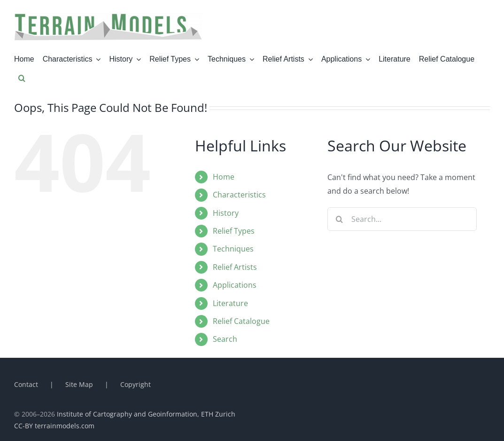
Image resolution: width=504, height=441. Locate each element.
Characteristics (239, 195)
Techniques (233, 249)
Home (224, 177)
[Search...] (402, 219)
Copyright (136, 384)
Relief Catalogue (241, 321)
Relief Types (234, 231)
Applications (235, 285)
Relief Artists (235, 267)
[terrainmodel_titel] (108, 13)
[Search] (339, 219)
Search (225, 339)
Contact (26, 384)
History (226, 213)
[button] (22, 78)
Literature (230, 303)
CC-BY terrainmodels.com (54, 426)
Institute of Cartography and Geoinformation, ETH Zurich (146, 414)
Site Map (79, 384)
